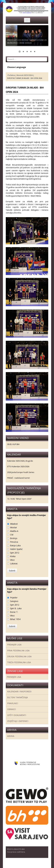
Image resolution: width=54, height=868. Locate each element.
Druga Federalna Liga (19, 656)
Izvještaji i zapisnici (18, 721)
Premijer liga (14, 645)
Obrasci (12, 709)
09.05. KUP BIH (13, 444)
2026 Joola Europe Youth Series (21, 472)
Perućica (14, 542)
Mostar (13, 527)
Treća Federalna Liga (19, 662)
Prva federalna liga (18, 650)
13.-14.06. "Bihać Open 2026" (20, 499)
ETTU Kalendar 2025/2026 (18, 466)
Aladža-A (14, 531)
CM (12, 535)
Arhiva (11, 736)
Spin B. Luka (16, 608)
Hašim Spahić (16, 549)
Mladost (14, 524)
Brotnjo (14, 538)
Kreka (13, 556)
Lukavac (14, 563)
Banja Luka (15, 545)
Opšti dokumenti (17, 715)
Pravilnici (13, 703)
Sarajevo (14, 601)
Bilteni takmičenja (17, 697)
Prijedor (14, 598)
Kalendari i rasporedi (19, 691)
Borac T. (14, 612)
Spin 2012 (15, 553)
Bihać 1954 (15, 619)
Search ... (7, 57)
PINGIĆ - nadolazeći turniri (19, 478)
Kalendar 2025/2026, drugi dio (20, 461)
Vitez (12, 560)
